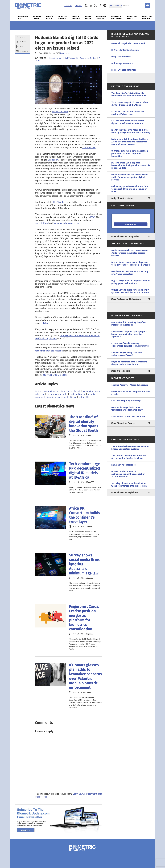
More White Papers (121, 371)
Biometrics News (23, 17)
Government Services (88, 58)
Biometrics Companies (101, 17)
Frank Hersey (65, 53)
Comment (24, 51)
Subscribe (79, 6)
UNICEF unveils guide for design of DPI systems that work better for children (130, 291)
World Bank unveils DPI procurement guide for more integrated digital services (130, 177)
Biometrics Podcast (147, 17)
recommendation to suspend (49, 351)
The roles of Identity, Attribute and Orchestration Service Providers (129, 457)
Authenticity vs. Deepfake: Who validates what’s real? (127, 354)
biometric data (51, 391)
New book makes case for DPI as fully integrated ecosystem (130, 273)
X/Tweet (23, 42)
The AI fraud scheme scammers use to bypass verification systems (130, 448)
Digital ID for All (37, 17)
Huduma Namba (60, 111)
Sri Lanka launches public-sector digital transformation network (128, 122)
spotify (105, 5)
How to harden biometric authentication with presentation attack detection (128, 474)
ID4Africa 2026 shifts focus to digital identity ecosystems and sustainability (131, 131)
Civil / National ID (71, 58)
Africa (38, 391)
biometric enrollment (70, 391)
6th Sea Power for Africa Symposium (130, 385)
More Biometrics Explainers (125, 492)
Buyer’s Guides (49, 17)
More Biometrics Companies (125, 236)
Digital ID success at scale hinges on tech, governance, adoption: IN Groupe (131, 264)
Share (22, 37)
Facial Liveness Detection (124, 70)
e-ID (65, 394)
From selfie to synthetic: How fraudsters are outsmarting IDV (127, 409)
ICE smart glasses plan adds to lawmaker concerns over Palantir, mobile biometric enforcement (85, 676)
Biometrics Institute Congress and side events (131, 393)
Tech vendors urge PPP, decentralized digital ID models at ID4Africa (85, 471)
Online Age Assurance (122, 63)
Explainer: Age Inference (123, 465)
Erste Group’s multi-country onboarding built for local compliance (130, 345)
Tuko (45, 323)
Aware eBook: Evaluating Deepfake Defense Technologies (129, 324)
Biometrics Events (132, 17)
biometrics (88, 391)
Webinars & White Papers (117, 17)
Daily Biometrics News (122, 198)
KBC (92, 217)
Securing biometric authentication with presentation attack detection (129, 485)
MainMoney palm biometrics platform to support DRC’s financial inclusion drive (130, 189)
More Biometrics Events (123, 423)
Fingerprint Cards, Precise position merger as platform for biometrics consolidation (84, 618)
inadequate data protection (66, 223)
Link (22, 46)
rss (86, 5)
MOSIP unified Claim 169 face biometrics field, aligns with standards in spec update (131, 165)
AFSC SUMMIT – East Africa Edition (128, 417)
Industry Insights (76, 17)
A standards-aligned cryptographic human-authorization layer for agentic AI (129, 334)
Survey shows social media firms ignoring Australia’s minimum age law (84, 564)
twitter (96, 5)
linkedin (91, 5)
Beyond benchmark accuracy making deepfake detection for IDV (129, 363)
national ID (84, 397)
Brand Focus (88, 17)
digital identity (54, 394)
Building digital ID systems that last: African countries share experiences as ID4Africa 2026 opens (130, 142)
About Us (68, 6)
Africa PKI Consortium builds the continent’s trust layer (85, 515)
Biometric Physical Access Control (128, 43)
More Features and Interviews (126, 299)
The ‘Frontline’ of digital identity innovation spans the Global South (84, 424)
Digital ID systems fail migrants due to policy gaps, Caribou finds (130, 282)
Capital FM (53, 160)
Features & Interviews (62, 17)
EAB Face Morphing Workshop (126, 401)
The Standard (89, 147)
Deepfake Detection (121, 57)
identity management (58, 397)
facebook (100, 5)
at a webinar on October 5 (55, 375)
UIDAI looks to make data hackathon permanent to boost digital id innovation (130, 153)
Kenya (73, 397)
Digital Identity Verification (125, 50)
